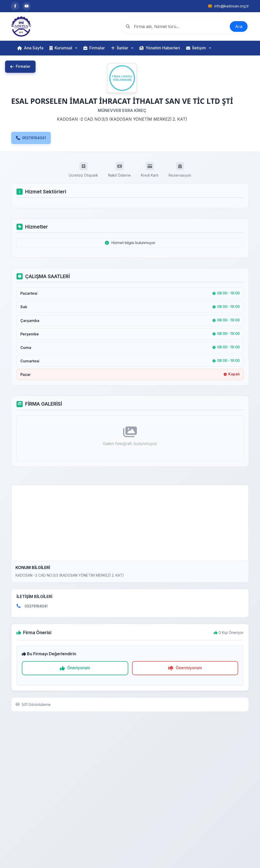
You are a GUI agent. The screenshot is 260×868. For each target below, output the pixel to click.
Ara (239, 26)
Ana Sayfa (30, 48)
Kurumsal (61, 48)
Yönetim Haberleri (160, 48)
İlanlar (120, 48)
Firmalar (94, 48)
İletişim (196, 48)
